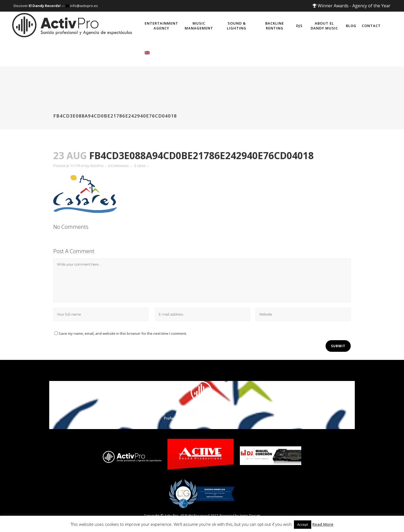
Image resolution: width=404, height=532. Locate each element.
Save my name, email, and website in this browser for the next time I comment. (123, 333)
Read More (323, 524)
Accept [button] (303, 524)
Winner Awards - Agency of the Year (352, 6)
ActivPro (97, 166)
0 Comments (118, 166)
